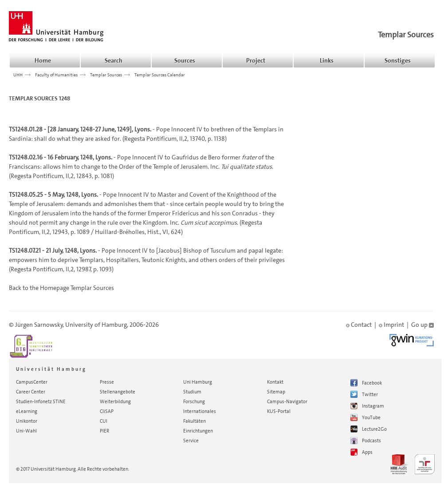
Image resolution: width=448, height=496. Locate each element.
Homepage (55, 288)
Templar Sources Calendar (160, 75)
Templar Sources (406, 35)
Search (114, 60)
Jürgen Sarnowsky (39, 325)
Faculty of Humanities (56, 75)
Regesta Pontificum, (151, 139)
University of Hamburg (96, 325)
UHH (18, 75)
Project (256, 60)
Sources (185, 60)
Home (43, 60)
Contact (359, 325)
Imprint (391, 325)
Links (327, 60)
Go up (422, 325)
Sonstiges (398, 60)
